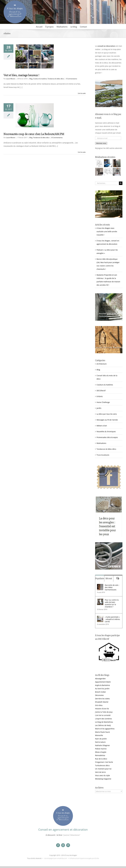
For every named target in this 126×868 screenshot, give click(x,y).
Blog (31, 79)
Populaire (100, 578)
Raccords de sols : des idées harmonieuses (112, 587)
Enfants (100, 396)
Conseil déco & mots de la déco (107, 377)
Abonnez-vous (101, 143)
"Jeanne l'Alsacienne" (71, 835)
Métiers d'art (102, 426)
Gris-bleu (99, 705)
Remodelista (100, 755)
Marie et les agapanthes (105, 729)
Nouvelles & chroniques (106, 431)
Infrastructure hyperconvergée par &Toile (84, 858)
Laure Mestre (11, 79)
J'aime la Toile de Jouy (104, 712)
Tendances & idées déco (56, 79)
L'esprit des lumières (104, 719)
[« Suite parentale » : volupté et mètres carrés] (100, 617)
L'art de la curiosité (103, 715)
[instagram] (63, 845)
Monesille (99, 735)
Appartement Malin (103, 682)
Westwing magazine (103, 779)
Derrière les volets (102, 699)
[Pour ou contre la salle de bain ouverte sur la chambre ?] (100, 600)
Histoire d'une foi (102, 709)
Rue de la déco (101, 759)
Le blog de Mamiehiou (104, 722)
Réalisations (101, 443)
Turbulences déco (102, 765)
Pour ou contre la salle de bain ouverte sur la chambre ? (112, 603)
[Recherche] (121, 183)
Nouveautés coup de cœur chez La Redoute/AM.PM (34, 134)
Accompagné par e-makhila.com (55, 858)
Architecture (102, 364)
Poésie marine (101, 749)
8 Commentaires (57, 138)
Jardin (99, 408)
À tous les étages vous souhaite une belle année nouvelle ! (107, 231)
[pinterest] (68, 845)
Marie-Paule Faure (102, 732)
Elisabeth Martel (102, 702)
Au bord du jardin (102, 689)
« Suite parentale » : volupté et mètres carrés (112, 619)
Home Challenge (103, 402)
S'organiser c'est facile (104, 762)
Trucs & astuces (103, 455)
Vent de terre (100, 772)
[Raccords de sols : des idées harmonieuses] (100, 586)
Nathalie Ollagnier (102, 745)
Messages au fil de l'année (107, 420)
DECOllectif (101, 391)
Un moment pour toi (103, 769)
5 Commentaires (71, 79)
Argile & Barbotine (102, 685)
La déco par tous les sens (107, 414)
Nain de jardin (101, 739)
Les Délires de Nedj (103, 725)
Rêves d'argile (101, 752)
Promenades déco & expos (107, 437)
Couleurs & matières (40, 79)
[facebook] (58, 845)
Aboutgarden (100, 679)
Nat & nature (100, 742)
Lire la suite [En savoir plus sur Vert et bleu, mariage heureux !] (82, 93)
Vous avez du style (102, 775)
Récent (109, 578)
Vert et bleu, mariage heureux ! (21, 75)
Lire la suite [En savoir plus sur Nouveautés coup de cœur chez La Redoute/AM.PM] (82, 152)
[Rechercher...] (107, 183)
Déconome (99, 695)
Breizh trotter (101, 692)
